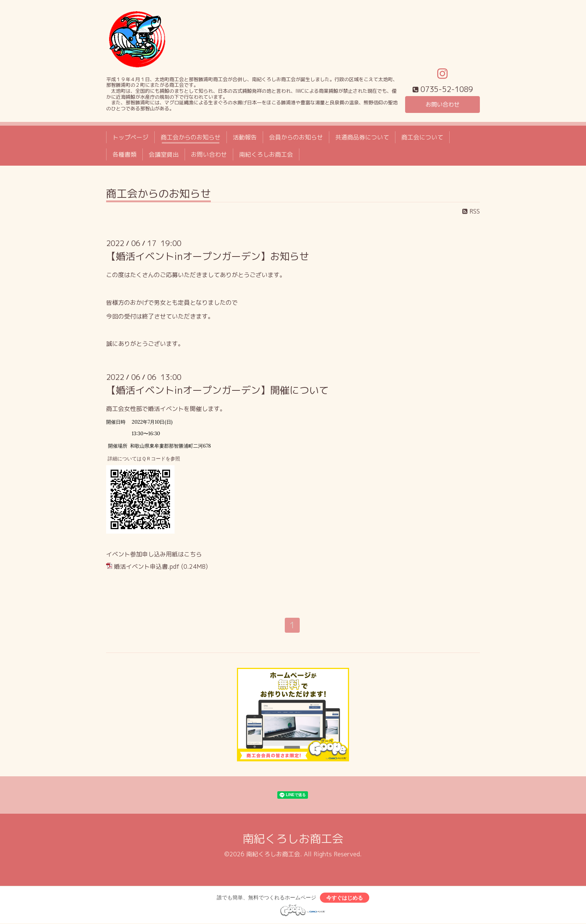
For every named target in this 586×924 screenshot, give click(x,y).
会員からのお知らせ (296, 137)
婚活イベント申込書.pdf (147, 567)
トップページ (130, 137)
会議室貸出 (164, 154)
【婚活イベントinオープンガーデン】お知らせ (208, 256)
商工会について (422, 137)
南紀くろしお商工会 (266, 154)
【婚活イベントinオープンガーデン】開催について (217, 390)
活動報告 (245, 137)
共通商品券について (362, 137)
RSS (471, 211)
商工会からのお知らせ (191, 137)
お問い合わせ (442, 104)
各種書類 (124, 154)
